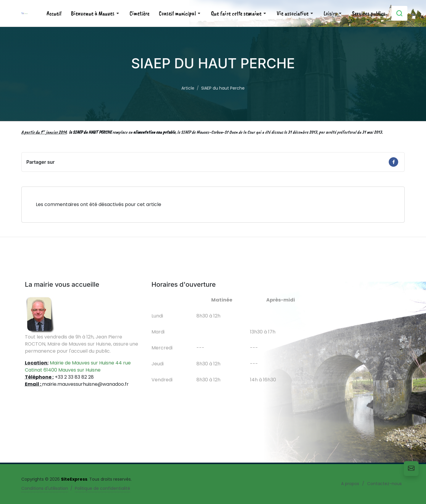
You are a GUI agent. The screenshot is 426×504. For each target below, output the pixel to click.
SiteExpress (74, 479)
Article (188, 88)
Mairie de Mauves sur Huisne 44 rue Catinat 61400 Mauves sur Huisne (78, 366)
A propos (350, 484)
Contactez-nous (384, 484)
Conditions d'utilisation (45, 488)
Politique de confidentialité (103, 488)
